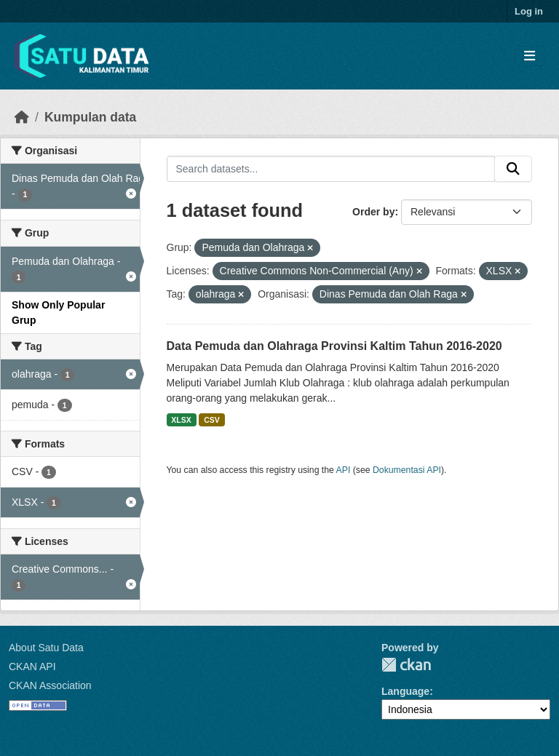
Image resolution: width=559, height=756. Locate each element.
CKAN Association (50, 685)
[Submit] (513, 169)
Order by (373, 212)
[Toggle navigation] (530, 56)
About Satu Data (46, 648)
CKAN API (32, 667)
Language (405, 691)
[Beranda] (22, 117)
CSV (212, 420)
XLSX (181, 420)
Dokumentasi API (407, 470)
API (344, 470)
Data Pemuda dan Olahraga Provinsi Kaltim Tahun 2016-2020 (334, 346)
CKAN (406, 665)
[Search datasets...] (331, 169)
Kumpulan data (90, 117)
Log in (529, 11)
